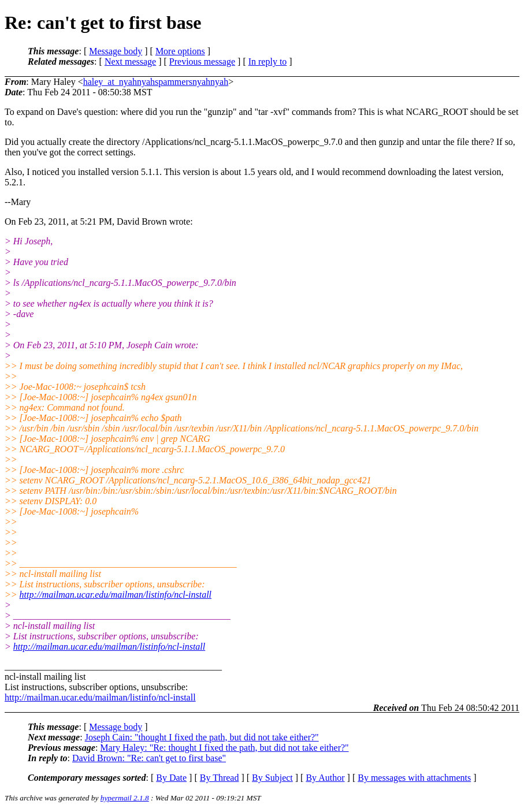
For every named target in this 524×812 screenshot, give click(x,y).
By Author (325, 778)
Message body (116, 51)
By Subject (272, 778)
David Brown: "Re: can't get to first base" (149, 758)
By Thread (220, 778)
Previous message (202, 62)
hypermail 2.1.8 (125, 798)
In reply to (268, 62)
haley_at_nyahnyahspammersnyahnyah (156, 82)
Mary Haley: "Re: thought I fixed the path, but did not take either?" (224, 748)
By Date (171, 778)
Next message (130, 62)
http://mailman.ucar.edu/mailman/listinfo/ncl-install (116, 595)
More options (180, 51)
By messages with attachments (414, 778)
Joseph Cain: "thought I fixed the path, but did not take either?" (202, 737)
